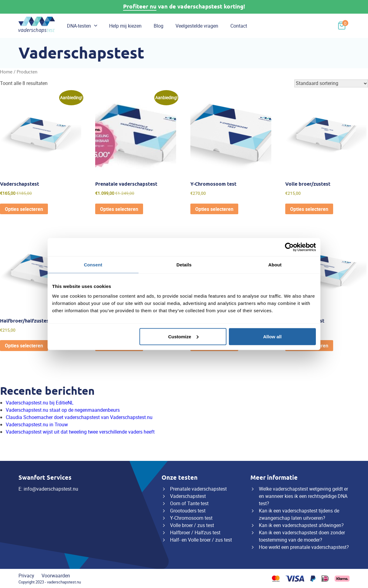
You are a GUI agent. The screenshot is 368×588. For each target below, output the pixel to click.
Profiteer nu (140, 7)
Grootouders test (188, 511)
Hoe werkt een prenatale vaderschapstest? (304, 547)
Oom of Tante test (189, 503)
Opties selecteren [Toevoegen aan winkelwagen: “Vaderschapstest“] (24, 209)
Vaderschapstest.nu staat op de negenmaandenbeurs (63, 410)
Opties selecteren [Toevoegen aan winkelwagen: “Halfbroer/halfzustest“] (24, 346)
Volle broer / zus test (192, 525)
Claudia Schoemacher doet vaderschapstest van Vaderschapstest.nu (79, 417)
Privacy (26, 576)
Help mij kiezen (125, 26)
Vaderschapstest (188, 496)
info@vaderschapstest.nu (51, 489)
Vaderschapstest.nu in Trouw (37, 424)
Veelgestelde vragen (197, 26)
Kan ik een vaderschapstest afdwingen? (301, 525)
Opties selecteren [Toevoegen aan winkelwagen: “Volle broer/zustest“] (309, 209)
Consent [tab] (93, 265)
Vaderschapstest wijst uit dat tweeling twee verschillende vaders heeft (80, 432)
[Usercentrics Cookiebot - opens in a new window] (289, 247)
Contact (239, 26)
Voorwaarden (56, 576)
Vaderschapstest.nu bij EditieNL (40, 403)
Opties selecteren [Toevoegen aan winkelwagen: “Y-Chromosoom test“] (214, 209)
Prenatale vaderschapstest (198, 489)
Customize (183, 336)
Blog (159, 26)
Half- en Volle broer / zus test (201, 540)
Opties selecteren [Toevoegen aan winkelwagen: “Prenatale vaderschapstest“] (119, 209)
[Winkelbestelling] (331, 83)
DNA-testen (79, 26)
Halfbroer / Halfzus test (195, 532)
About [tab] (275, 265)
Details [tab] (184, 265)
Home (6, 72)
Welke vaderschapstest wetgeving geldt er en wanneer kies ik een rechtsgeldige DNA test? (303, 496)
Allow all (272, 336)
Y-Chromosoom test (191, 518)
